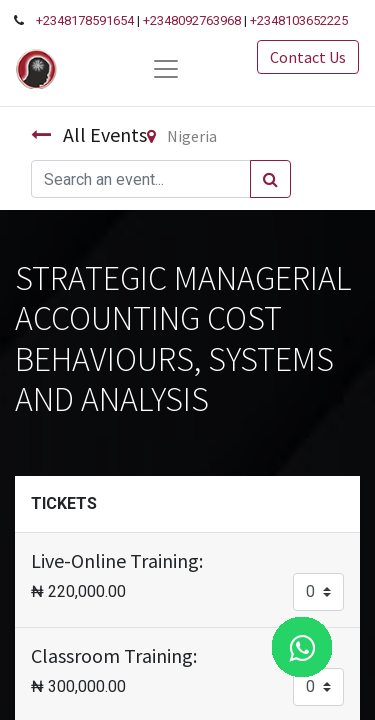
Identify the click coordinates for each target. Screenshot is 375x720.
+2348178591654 (85, 20)
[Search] (270, 179)
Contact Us (308, 57)
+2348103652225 (299, 20)
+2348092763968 (192, 20)
